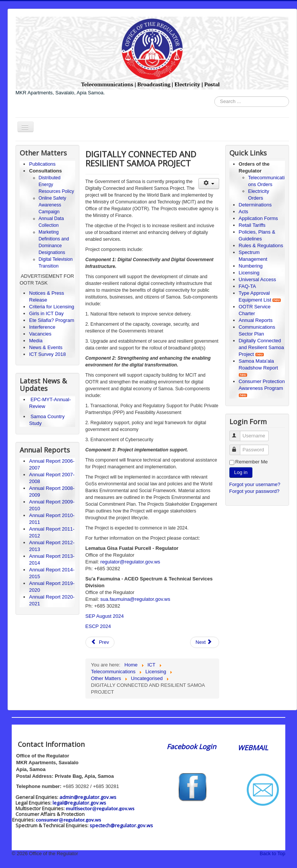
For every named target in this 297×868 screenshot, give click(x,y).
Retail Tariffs (252, 225)
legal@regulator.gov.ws (79, 803)
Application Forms (258, 218)
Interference (42, 327)
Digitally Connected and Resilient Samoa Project (261, 347)
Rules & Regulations (261, 245)
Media (36, 341)
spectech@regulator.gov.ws (121, 825)
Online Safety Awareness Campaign (52, 205)
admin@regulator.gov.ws (88, 797)
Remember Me (252, 462)
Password (238, 447)
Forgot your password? (254, 491)
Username (238, 433)
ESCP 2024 (98, 626)
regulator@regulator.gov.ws (130, 562)
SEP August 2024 (105, 616)
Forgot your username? (255, 484)
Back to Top (272, 853)
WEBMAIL (253, 748)
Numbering (251, 266)
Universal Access (258, 279)
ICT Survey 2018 (47, 354)
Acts (244, 212)
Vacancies (40, 334)
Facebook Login (192, 746)
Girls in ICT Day (46, 313)
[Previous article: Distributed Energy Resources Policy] (100, 642)
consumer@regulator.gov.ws (69, 820)
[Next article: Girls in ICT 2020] (205, 642)
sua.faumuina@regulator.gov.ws (135, 599)
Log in (241, 472)
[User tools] (209, 184)
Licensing (249, 273)
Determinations (255, 205)
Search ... (214, 96)
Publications (42, 164)
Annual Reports (256, 320)
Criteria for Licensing (52, 307)
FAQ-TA (247, 286)
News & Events (46, 347)
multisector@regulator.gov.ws (100, 808)
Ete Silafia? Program (52, 320)
